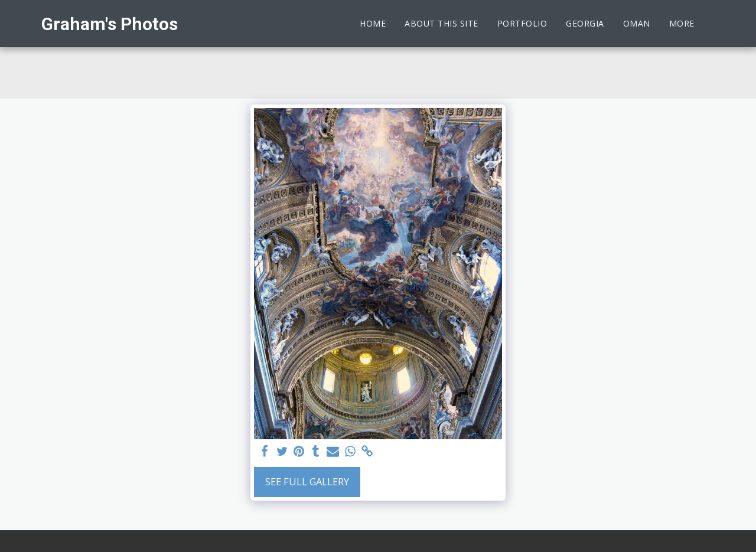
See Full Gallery (307, 481)
